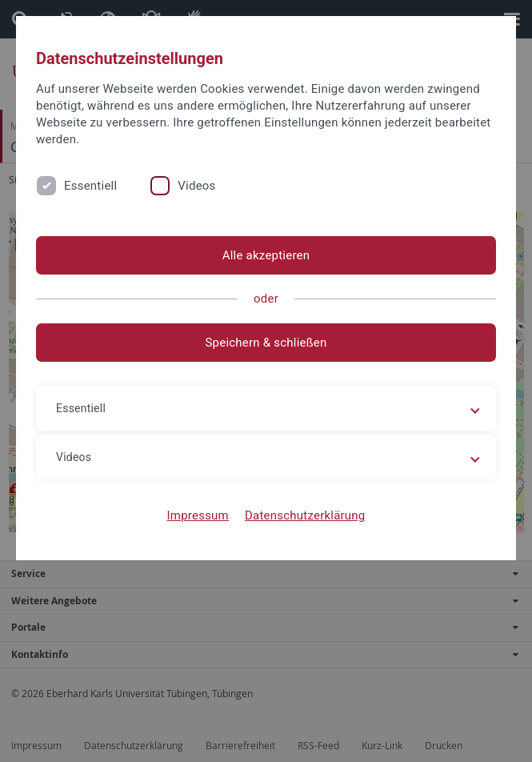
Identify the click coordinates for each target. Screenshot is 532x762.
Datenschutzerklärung (305, 515)
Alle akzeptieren (266, 255)
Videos (196, 186)
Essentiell (90, 186)
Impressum (198, 515)
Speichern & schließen (266, 343)
